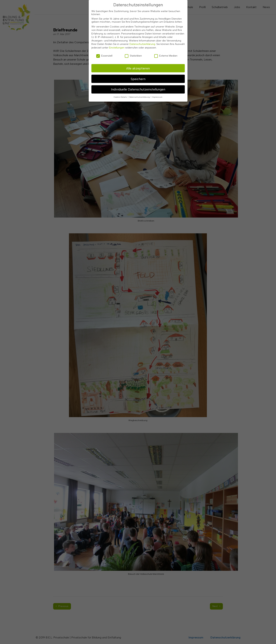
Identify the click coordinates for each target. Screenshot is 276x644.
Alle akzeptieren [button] (138, 54)
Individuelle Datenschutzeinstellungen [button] (138, 75)
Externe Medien (166, 42)
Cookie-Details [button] (121, 83)
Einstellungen (117, 33)
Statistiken (133, 42)
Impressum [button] (157, 83)
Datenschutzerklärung (142, 30)
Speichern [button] (138, 65)
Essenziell (104, 42)
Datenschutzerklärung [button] (140, 83)
